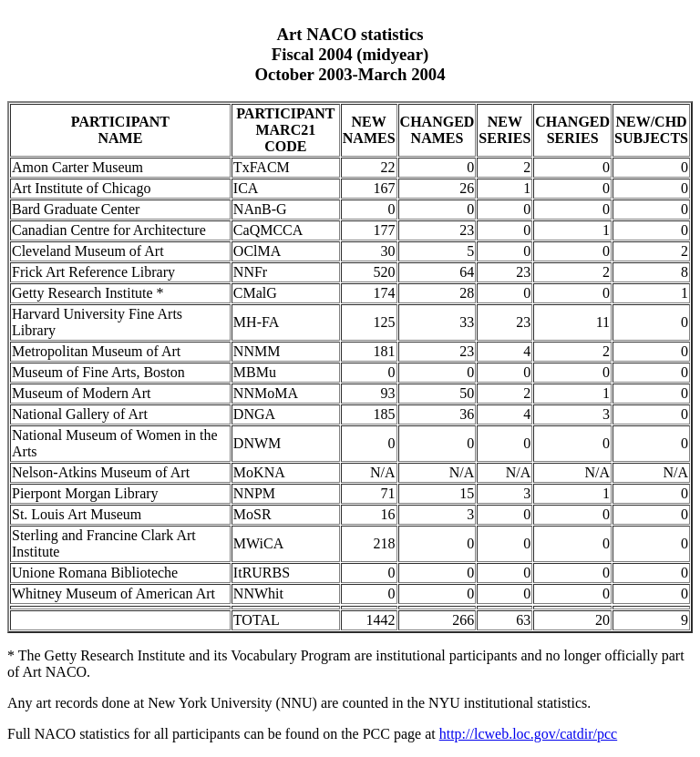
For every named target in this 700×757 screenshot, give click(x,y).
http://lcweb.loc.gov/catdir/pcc (529, 734)
